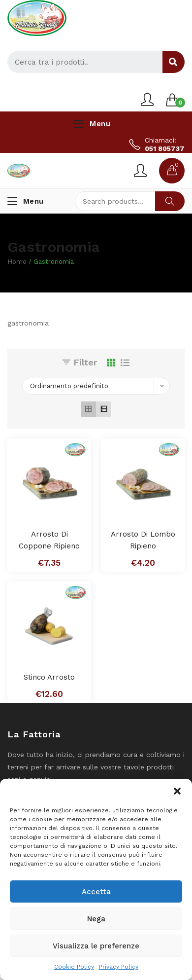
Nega (96, 919)
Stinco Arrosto (49, 677)
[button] (177, 791)
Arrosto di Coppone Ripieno (49, 540)
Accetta (96, 892)
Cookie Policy (74, 967)
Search (170, 201)
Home (17, 262)
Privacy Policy (119, 967)
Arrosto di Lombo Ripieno (143, 540)
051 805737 (165, 148)
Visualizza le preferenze (96, 946)
